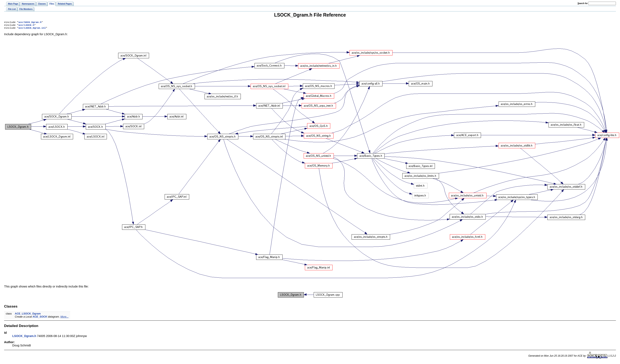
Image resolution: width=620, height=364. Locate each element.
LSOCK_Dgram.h (24, 337)
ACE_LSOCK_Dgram (28, 315)
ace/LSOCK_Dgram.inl (32, 29)
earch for (583, 3)
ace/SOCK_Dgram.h (30, 23)
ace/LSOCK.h (26, 26)
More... (64, 318)
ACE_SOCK (40, 318)
